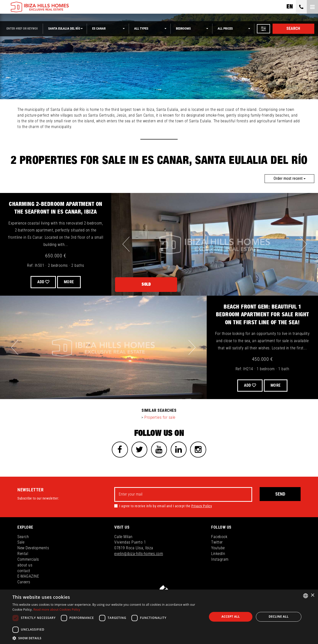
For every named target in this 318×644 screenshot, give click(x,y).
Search (293, 28)
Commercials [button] (28, 561)
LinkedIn (218, 555)
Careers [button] (24, 583)
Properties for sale (160, 417)
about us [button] (25, 567)
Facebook (219, 538)
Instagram (220, 561)
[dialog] (159, 617)
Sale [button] (21, 544)
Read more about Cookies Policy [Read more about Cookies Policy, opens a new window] (57, 610)
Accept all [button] (231, 617)
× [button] (312, 595)
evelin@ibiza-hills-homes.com (139, 555)
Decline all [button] (279, 617)
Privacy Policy (202, 507)
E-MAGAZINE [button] (28, 578)
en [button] (290, 7)
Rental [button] (23, 555)
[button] (263, 29)
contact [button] (24, 572)
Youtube (218, 549)
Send (280, 495)
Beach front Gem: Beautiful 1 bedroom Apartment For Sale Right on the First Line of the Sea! (262, 315)
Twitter (217, 544)
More (70, 282)
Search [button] (23, 538)
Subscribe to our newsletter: (38, 500)
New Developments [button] (33, 549)
